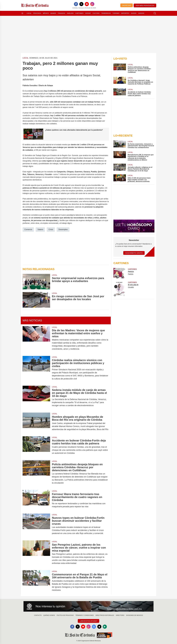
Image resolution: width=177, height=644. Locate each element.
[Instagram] (92, 4)
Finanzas (61, 13)
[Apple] (99, 627)
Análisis (70, 13)
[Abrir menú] (22, 13)
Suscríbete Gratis (134, 253)
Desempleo (63, 229)
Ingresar (127, 5)
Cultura (96, 13)
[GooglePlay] (105, 627)
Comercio (28, 229)
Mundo (53, 13)
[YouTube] (87, 4)
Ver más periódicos (145, 5)
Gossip (88, 13)
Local (29, 13)
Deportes (125, 13)
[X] (81, 4)
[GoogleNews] (94, 627)
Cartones (79, 13)
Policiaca (37, 13)
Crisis (51, 229)
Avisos (134, 13)
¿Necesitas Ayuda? (88, 621)
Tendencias (106, 13)
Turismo (116, 13)
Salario (40, 229)
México (46, 13)
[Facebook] (76, 4)
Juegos (141, 13)
